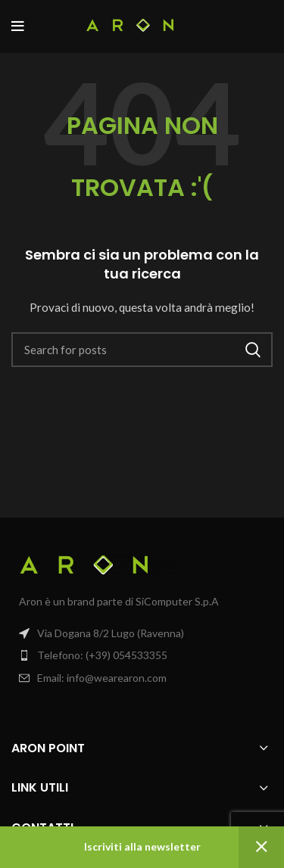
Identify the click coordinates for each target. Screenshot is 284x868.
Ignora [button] (261, 847)
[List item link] (142, 655)
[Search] (142, 350)
